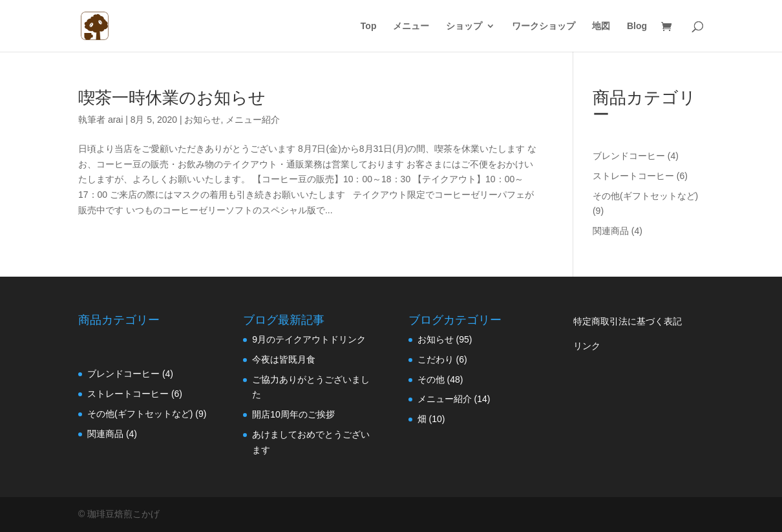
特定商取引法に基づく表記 (628, 321)
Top (369, 26)
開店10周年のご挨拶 (293, 414)
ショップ (464, 26)
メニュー (411, 26)
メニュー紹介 (253, 120)
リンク (587, 346)
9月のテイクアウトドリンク (309, 339)
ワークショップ (544, 26)
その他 (431, 379)
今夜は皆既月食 (284, 359)
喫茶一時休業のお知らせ (172, 98)
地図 (601, 26)
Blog (637, 26)
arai (115, 120)
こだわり (436, 359)
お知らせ (202, 120)
